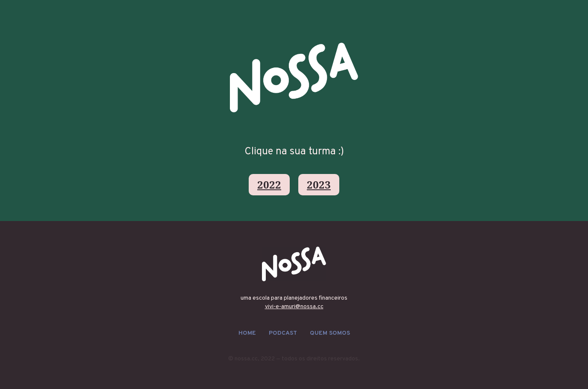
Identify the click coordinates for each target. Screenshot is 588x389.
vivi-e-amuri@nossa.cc (294, 307)
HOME (247, 333)
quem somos (330, 333)
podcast (283, 333)
